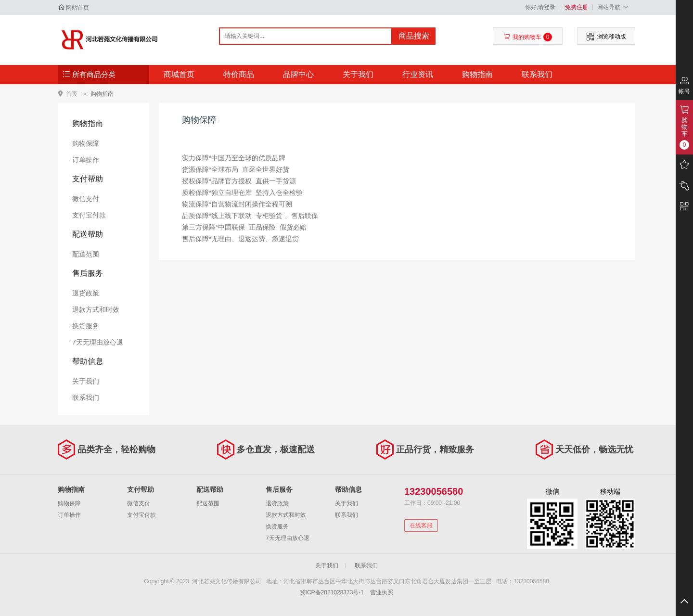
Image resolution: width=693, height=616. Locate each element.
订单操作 (86, 160)
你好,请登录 (540, 7)
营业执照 (382, 592)
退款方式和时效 (96, 309)
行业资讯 (418, 74)
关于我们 (358, 74)
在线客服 (421, 526)
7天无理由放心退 (98, 342)
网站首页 (77, 8)
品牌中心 (298, 74)
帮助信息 (88, 361)
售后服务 (88, 273)
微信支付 (86, 199)
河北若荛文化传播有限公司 (109, 39)
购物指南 (477, 74)
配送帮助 (88, 234)
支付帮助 (88, 179)
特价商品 (239, 74)
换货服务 (86, 326)
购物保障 (86, 143)
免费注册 (577, 7)
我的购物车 (528, 37)
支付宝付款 (89, 215)
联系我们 (537, 74)
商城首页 (179, 74)
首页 (72, 94)
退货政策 (86, 293)
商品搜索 (414, 36)
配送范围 (86, 254)
